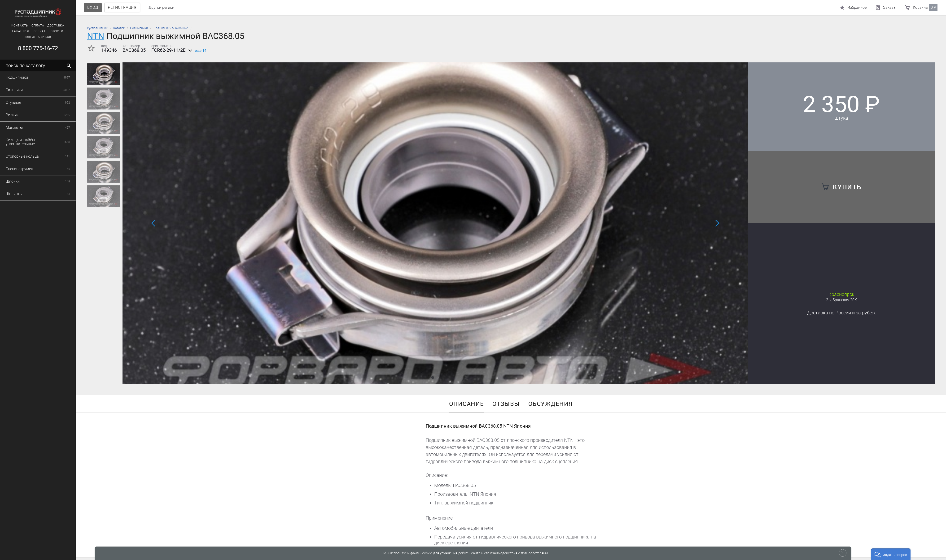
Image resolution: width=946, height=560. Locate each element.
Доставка (43, 26)
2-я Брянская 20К (841, 300)
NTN (96, 36)
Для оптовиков (25, 37)
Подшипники (139, 28)
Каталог (119, 28)
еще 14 (196, 51)
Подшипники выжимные (171, 28)
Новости (43, 31)
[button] (433, 378)
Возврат (26, 31)
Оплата (25, 26)
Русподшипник (97, 28)
